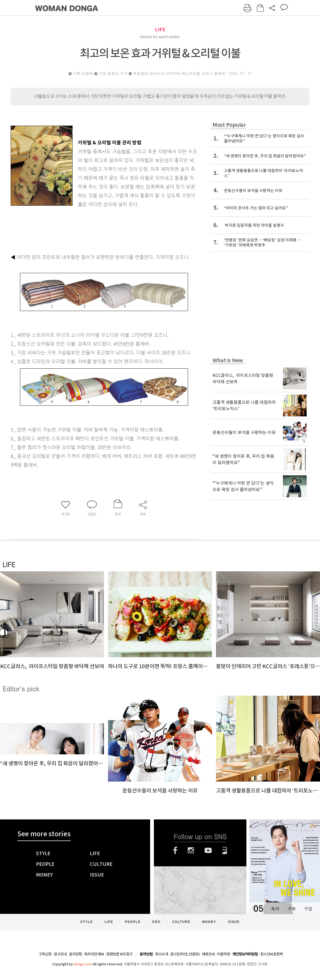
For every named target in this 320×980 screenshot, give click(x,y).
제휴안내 (208, 954)
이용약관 (223, 954)
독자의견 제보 (94, 954)
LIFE (160, 29)
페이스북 (175, 850)
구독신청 (45, 954)
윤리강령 (75, 954)
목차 (275, 909)
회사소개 (162, 954)
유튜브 (208, 850)
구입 (308, 909)
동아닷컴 (146, 954)
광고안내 (60, 954)
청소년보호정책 (271, 954)
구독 (291, 909)
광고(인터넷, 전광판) (185, 954)
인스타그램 (191, 850)
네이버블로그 (225, 850)
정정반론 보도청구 (119, 954)
